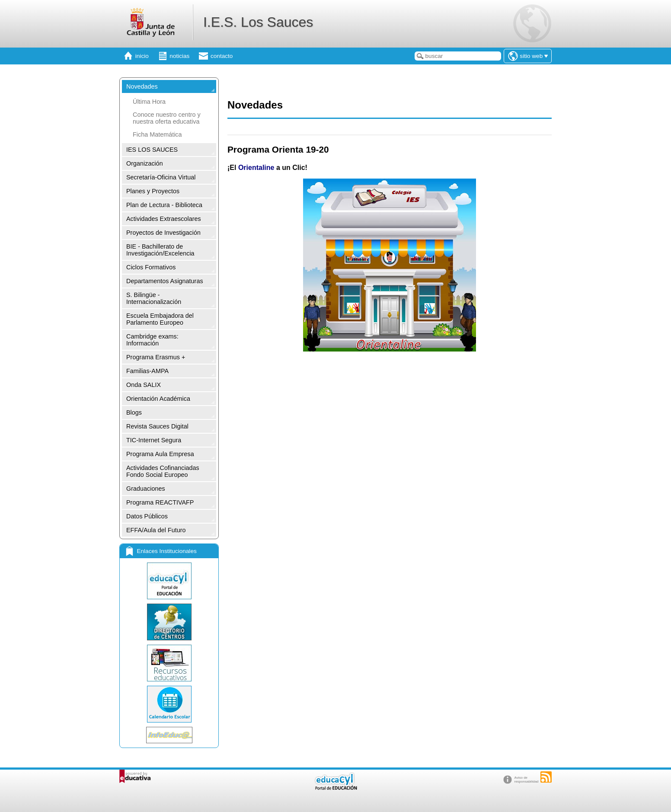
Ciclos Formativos (151, 267)
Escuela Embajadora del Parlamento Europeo (160, 319)
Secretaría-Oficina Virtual (161, 177)
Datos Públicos (147, 516)
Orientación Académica (158, 399)
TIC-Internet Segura (154, 440)
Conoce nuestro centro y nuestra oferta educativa (167, 118)
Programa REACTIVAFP (160, 502)
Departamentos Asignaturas (165, 281)
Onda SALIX (144, 385)
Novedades (142, 86)
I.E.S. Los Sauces (258, 22)
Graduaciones (146, 489)
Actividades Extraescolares (164, 219)
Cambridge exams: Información (152, 340)
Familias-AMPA (147, 371)
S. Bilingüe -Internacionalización (154, 298)
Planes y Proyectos (153, 191)
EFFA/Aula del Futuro (156, 530)
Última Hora (149, 102)
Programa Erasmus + (156, 357)
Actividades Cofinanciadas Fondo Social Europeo (163, 471)
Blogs (134, 412)
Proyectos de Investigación (163, 233)
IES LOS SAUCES (152, 150)
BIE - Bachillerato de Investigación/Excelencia (160, 250)
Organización (145, 163)
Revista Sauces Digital (157, 426)
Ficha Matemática (157, 134)
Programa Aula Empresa (160, 454)
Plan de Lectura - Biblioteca (164, 205)
